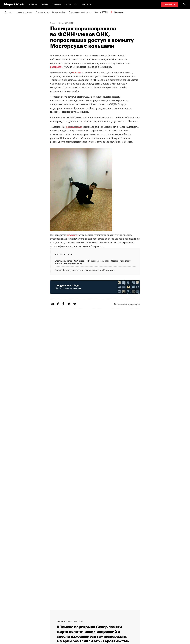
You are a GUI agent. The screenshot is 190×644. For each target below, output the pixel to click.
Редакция (55, 611)
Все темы (119, 12)
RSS (86, 611)
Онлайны (56, 4)
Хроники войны (59, 12)
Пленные (9, 12)
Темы (53, 626)
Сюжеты (45, 4)
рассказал (56, 67)
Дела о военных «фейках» (80, 12)
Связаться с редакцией (127, 304)
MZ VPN (87, 621)
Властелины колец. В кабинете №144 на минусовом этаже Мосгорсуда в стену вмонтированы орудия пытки (93, 262)
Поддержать (170, 4)
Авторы (54, 621)
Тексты (68, 4)
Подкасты (87, 4)
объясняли (73, 235)
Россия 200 (89, 626)
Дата (76, 4)
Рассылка (88, 616)
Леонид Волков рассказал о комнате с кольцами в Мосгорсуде (85, 270)
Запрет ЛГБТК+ (101, 12)
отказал (77, 73)
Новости (33, 4)
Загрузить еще (95, 534)
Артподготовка (42, 12)
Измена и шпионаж (24, 12)
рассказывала (74, 127)
